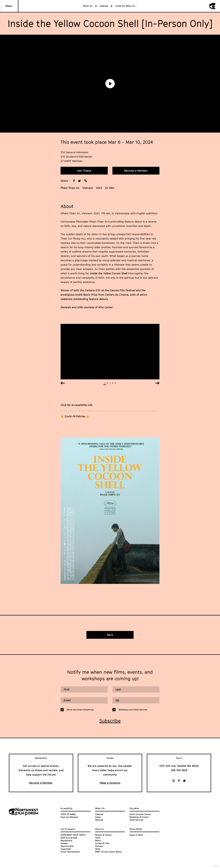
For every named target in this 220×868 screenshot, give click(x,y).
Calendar (104, 6)
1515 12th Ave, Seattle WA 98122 (179, 766)
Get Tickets (84, 171)
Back (110, 635)
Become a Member (136, 171)
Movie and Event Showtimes (80, 710)
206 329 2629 (179, 770)
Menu (9, 6)
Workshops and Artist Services (133, 710)
